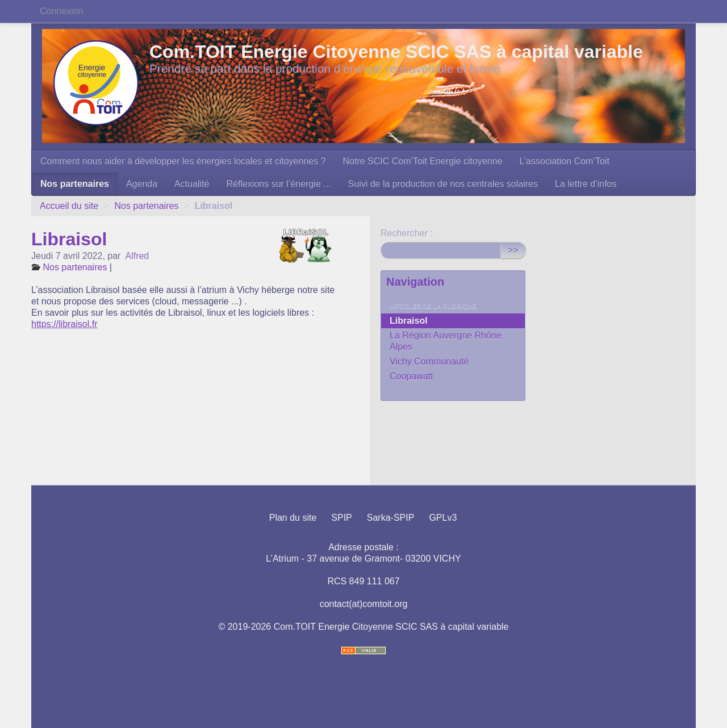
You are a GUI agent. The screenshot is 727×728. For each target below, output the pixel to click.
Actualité (192, 184)
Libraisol (409, 321)
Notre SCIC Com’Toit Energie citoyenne (423, 161)
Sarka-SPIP (391, 518)
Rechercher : (407, 233)
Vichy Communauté (429, 361)
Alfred (137, 256)
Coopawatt (411, 376)
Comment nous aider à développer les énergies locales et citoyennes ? (183, 161)
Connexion (62, 11)
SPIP (341, 518)
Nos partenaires (75, 184)
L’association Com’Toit (565, 161)
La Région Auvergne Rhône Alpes (446, 341)
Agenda (142, 184)
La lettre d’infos (586, 184)
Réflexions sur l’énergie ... (278, 184)
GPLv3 (443, 518)
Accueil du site (69, 206)
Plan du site (293, 518)
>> (513, 250)
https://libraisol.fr (64, 324)
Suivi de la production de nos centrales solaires (443, 184)
